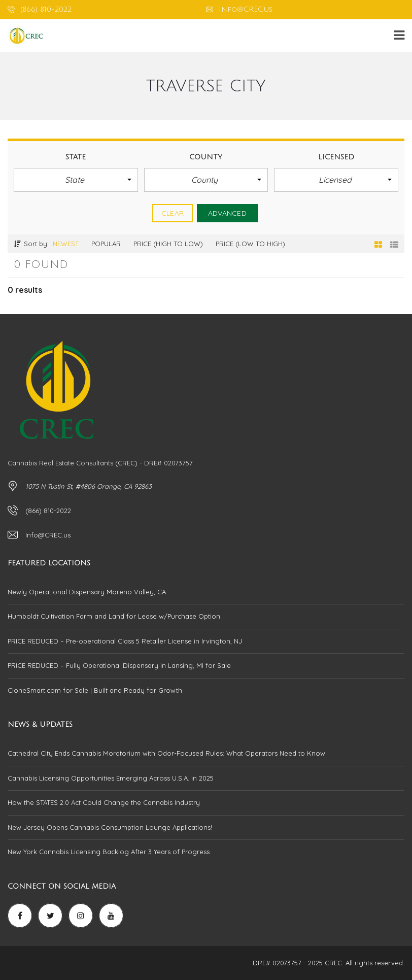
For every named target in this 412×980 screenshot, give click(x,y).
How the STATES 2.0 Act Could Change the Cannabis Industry (104, 802)
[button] (76, 180)
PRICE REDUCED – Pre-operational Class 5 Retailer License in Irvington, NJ (125, 641)
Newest (66, 244)
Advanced (227, 213)
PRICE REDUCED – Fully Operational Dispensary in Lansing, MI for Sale (119, 665)
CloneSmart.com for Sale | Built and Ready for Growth (95, 690)
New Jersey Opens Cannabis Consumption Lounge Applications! (110, 827)
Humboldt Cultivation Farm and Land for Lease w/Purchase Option (114, 616)
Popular (106, 244)
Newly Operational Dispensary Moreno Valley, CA (87, 592)
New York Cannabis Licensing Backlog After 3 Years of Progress (109, 852)
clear (173, 213)
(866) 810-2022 (40, 9)
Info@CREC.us (239, 9)
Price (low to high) (250, 244)
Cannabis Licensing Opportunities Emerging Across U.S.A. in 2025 (111, 778)
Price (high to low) (168, 244)
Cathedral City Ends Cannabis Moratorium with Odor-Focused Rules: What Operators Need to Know (166, 753)
